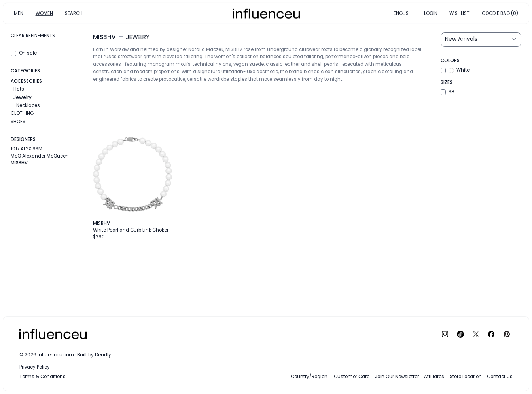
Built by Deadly (94, 355)
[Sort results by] (481, 40)
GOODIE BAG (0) (500, 13)
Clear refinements (33, 36)
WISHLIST (459, 13)
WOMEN (44, 13)
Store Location (466, 377)
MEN (19, 13)
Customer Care (352, 377)
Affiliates (434, 377)
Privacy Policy (35, 367)
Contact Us (500, 377)
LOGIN (431, 13)
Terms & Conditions (43, 377)
